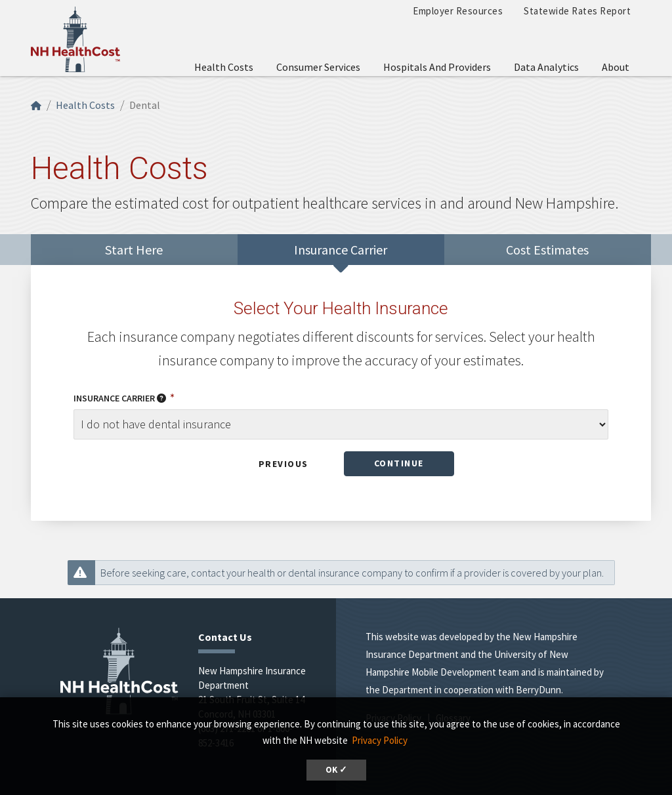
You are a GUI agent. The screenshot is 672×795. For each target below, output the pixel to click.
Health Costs (224, 67)
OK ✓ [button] (336, 770)
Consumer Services (318, 67)
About (616, 67)
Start (134, 250)
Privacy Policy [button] (380, 740)
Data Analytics (546, 67)
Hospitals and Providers (437, 67)
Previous (283, 464)
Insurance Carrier (121, 398)
